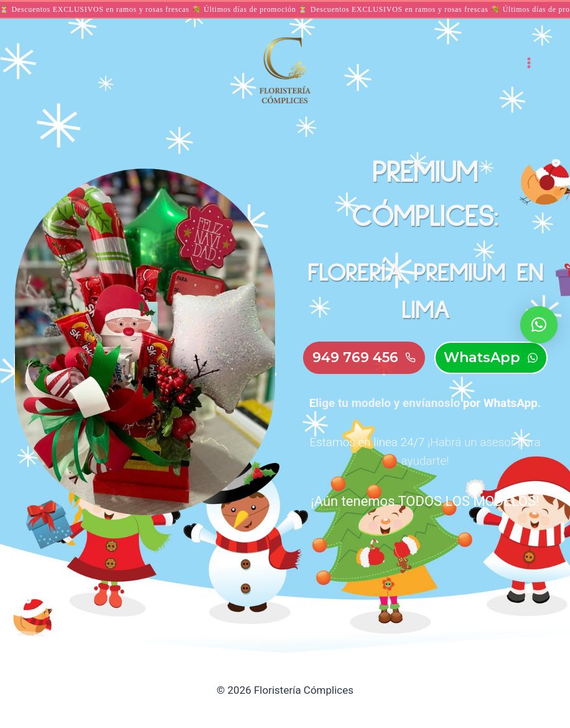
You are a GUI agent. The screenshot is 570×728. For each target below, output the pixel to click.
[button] (539, 325)
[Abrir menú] (529, 63)
